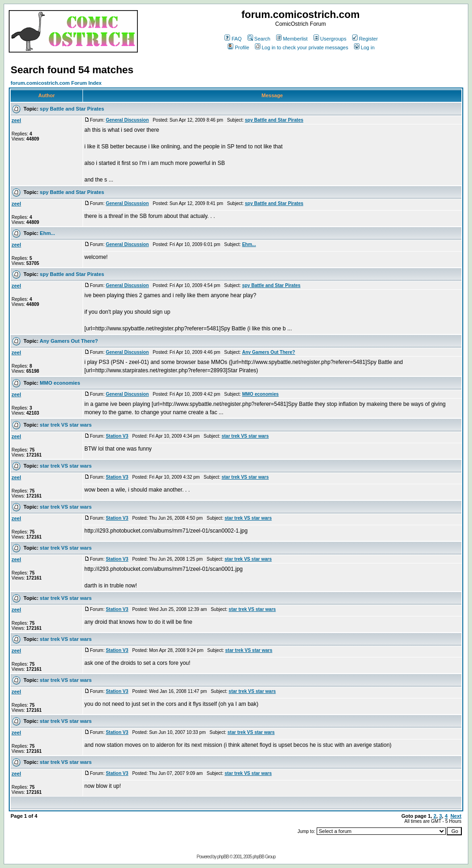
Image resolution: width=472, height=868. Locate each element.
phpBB (223, 857)
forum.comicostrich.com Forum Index (56, 83)
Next (456, 816)
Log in (364, 47)
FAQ (233, 39)
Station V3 (117, 436)
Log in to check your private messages (302, 47)
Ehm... (47, 233)
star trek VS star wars (66, 425)
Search (259, 39)
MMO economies (60, 383)
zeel (16, 120)
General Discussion (127, 120)
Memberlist (292, 39)
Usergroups (330, 39)
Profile (238, 47)
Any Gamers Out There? (69, 341)
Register (365, 39)
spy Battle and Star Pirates (72, 109)
